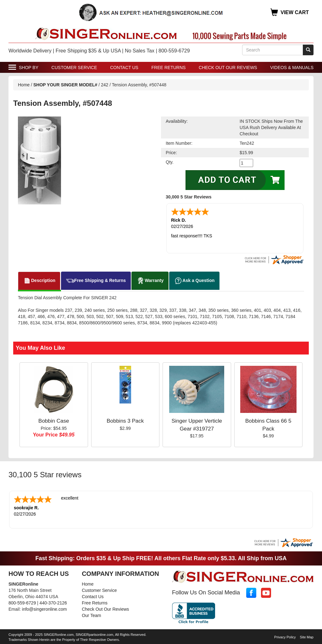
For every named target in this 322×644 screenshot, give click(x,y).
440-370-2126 (53, 603)
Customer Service (74, 68)
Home (24, 85)
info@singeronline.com (44, 609)
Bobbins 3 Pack (125, 421)
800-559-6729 (22, 603)
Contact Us (124, 68)
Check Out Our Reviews (228, 68)
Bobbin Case (54, 421)
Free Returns (169, 68)
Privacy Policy (285, 637)
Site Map (307, 637)
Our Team (91, 615)
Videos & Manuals (292, 68)
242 (105, 85)
